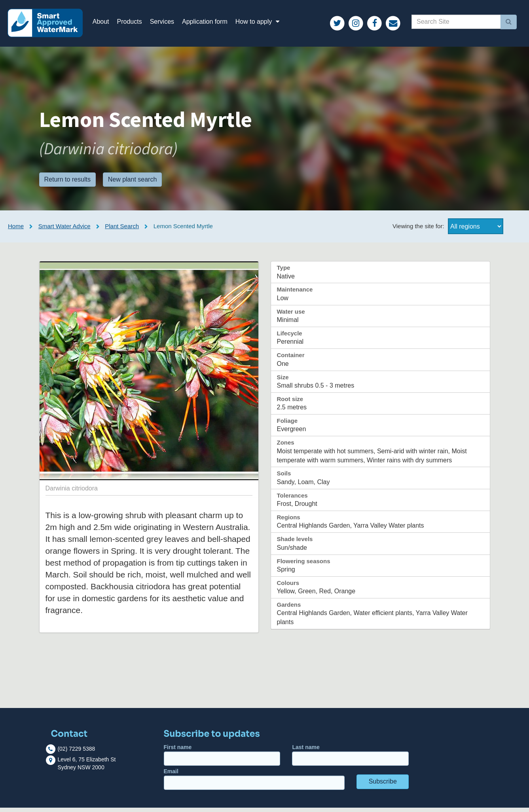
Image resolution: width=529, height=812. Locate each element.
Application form (209, 24)
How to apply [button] (263, 24)
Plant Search (122, 230)
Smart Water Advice (64, 230)
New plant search (133, 183)
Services (166, 24)
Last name (350, 759)
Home (16, 230)
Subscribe (383, 786)
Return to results (67, 183)
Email (254, 783)
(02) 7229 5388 (76, 753)
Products (134, 24)
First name (222, 759)
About (105, 24)
